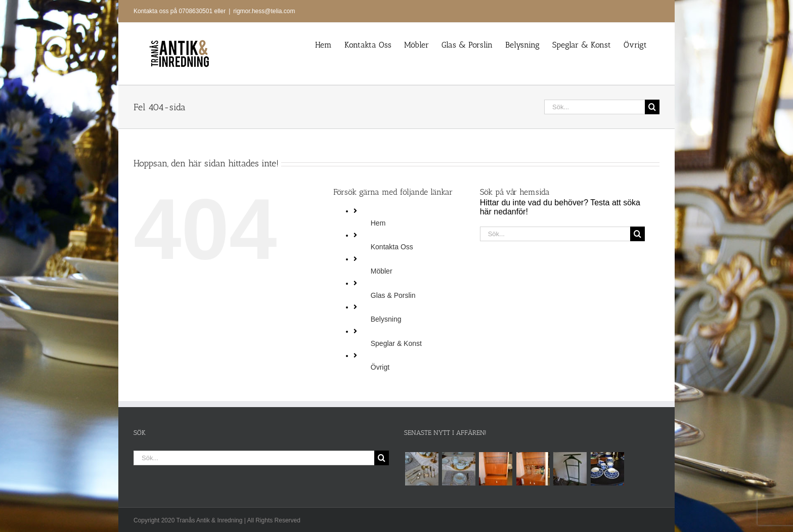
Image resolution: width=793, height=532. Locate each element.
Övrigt (380, 367)
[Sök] (652, 107)
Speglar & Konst (396, 343)
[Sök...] (594, 107)
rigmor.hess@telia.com (264, 11)
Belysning (386, 319)
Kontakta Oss (392, 247)
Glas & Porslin (393, 295)
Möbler (382, 271)
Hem (378, 223)
